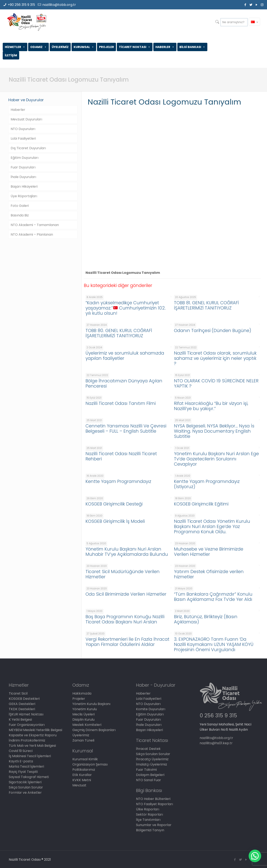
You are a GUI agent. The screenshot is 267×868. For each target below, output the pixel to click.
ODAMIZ (38, 47)
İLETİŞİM (11, 55)
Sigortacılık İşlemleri (25, 782)
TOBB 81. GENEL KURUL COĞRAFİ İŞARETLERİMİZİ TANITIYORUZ (206, 305)
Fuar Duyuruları (23, 167)
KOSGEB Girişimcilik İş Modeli (115, 521)
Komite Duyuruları (151, 709)
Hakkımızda (82, 693)
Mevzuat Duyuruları (26, 119)
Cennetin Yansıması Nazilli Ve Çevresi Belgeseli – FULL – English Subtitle (126, 428)
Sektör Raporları (149, 814)
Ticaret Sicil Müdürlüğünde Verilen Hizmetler (123, 574)
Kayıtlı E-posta (21, 761)
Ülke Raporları (148, 809)
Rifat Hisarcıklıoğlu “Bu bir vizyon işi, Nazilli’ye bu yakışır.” (211, 406)
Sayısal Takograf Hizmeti (29, 777)
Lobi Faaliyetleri (23, 138)
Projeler (79, 699)
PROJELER (106, 47)
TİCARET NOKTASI (135, 47)
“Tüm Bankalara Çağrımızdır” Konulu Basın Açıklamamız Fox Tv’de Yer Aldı (213, 597)
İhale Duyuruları (23, 177)
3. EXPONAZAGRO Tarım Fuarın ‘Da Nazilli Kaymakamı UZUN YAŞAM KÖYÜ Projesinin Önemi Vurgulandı (214, 644)
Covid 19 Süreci (21, 751)
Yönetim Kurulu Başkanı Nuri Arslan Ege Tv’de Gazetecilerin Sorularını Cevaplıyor (216, 459)
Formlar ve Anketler (25, 793)
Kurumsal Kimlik (85, 759)
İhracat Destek (148, 749)
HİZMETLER (15, 47)
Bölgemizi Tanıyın (150, 830)
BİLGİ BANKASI (192, 47)
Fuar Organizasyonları (27, 725)
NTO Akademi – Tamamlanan (35, 225)
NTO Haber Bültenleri (153, 799)
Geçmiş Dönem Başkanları (94, 730)
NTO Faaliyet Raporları (154, 804)
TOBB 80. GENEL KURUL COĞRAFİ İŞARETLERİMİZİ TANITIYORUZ (119, 333)
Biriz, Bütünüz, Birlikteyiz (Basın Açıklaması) (206, 619)
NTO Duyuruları (23, 129)
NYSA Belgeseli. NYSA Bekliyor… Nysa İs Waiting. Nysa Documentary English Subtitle (214, 431)
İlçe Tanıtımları (148, 820)
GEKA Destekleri (22, 704)
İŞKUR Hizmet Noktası (26, 714)
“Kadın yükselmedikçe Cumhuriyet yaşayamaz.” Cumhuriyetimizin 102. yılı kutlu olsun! (126, 308)
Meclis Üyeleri (84, 714)
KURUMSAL (84, 47)
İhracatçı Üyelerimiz (152, 759)
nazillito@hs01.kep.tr (216, 743)
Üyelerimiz (81, 735)
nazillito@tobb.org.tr (59, 5)
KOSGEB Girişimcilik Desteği (114, 504)
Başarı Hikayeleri (24, 186)
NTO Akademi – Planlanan (32, 234)
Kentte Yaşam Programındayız (118, 481)
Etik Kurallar (82, 775)
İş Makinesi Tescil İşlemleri (30, 756)
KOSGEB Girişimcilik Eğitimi (201, 504)
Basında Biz (20, 215)
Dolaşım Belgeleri (150, 775)
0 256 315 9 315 (218, 716)
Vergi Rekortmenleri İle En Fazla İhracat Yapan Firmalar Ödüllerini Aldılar (127, 642)
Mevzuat (79, 785)
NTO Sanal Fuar (149, 780)
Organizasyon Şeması (90, 764)
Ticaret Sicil (18, 693)
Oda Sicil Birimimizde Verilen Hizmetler (126, 594)
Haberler (18, 110)
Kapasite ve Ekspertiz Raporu (33, 735)
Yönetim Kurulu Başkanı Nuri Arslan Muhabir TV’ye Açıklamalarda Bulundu (127, 552)
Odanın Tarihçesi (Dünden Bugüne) (213, 330)
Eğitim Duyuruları (25, 158)
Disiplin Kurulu (83, 720)
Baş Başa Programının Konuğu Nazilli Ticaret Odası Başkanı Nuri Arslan (125, 619)
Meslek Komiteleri (87, 725)
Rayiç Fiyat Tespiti (23, 772)
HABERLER (165, 47)
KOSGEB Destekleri (24, 699)
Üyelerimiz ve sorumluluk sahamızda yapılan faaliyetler (125, 356)
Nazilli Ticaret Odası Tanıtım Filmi (121, 403)
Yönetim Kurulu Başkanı (91, 704)
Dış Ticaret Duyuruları (28, 148)
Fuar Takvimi (146, 770)
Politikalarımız (84, 770)
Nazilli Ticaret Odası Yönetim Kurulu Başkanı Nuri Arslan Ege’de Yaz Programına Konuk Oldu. (212, 526)
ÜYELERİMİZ (60, 47)
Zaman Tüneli (83, 740)
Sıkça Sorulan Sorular (26, 787)
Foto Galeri (20, 206)
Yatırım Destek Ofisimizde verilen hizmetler (209, 574)
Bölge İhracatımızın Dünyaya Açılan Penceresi (124, 383)
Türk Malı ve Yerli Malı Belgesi (32, 746)
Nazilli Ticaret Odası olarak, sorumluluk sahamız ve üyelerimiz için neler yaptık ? (215, 358)
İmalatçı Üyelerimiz (152, 764)
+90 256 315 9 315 (21, 5)
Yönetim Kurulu (85, 709)
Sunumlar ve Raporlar (154, 825)
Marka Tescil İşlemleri (26, 766)
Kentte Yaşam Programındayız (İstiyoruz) (207, 484)
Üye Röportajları (24, 196)
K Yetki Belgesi (20, 720)
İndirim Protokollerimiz (27, 740)
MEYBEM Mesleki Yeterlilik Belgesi (35, 730)
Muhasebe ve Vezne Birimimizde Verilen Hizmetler (209, 552)
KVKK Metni (82, 780)
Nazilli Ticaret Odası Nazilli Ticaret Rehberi (121, 456)
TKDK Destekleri (22, 709)
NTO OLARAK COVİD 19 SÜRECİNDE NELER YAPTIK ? (216, 383)
